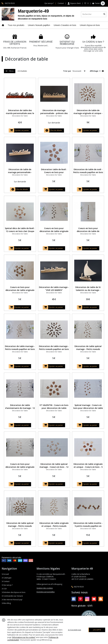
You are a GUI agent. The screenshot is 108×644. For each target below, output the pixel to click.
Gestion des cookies (45, 588)
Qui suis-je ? (7, 585)
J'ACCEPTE (97, 630)
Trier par (67, 71)
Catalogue (7, 578)
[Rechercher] (104, 14)
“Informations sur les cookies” (24, 637)
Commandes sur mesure (12, 596)
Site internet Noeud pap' (12, 600)
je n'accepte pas (75, 630)
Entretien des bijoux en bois (13, 592)
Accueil (5, 574)
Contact (61, 3)
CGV (4, 589)
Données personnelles (46, 592)
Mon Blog (6, 603)
